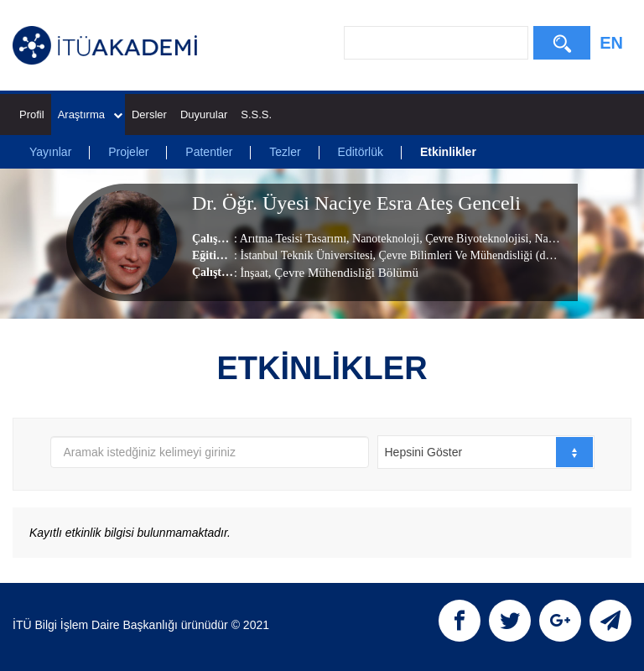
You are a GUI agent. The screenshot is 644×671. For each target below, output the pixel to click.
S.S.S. (256, 114)
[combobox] (486, 452)
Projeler (128, 152)
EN (611, 43)
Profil (32, 114)
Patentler (209, 152)
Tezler (285, 152)
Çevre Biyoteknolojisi (476, 239)
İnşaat (254, 273)
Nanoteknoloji (385, 239)
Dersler (149, 114)
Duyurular (204, 114)
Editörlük (361, 152)
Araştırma (90, 114)
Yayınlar (50, 152)
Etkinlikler (448, 152)
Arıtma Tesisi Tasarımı (293, 239)
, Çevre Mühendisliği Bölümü (343, 273)
